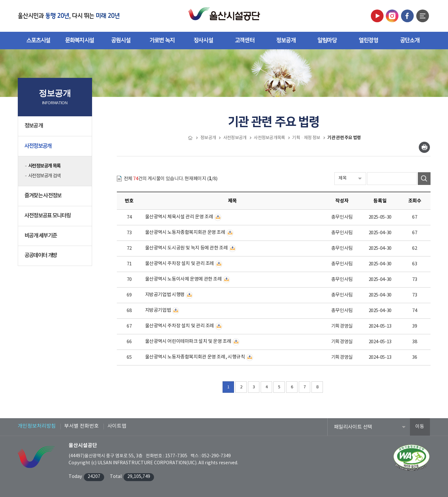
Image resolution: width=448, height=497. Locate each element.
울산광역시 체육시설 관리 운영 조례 (179, 217)
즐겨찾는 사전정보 (43, 196)
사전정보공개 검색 (44, 176)
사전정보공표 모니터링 (48, 216)
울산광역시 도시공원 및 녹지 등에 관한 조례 (187, 248)
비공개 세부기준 (41, 236)
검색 (424, 179)
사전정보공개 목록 (44, 166)
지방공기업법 (158, 310)
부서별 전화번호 (81, 426)
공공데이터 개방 (56, 258)
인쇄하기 (424, 147)
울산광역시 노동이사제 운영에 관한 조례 (184, 279)
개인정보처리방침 (37, 426)
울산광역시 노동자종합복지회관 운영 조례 (185, 232)
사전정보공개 (56, 148)
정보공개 (56, 128)
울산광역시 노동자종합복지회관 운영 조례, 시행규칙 (195, 357)
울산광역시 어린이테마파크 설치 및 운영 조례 (188, 341)
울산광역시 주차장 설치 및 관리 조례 (180, 264)
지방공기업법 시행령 (165, 295)
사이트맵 (117, 426)
